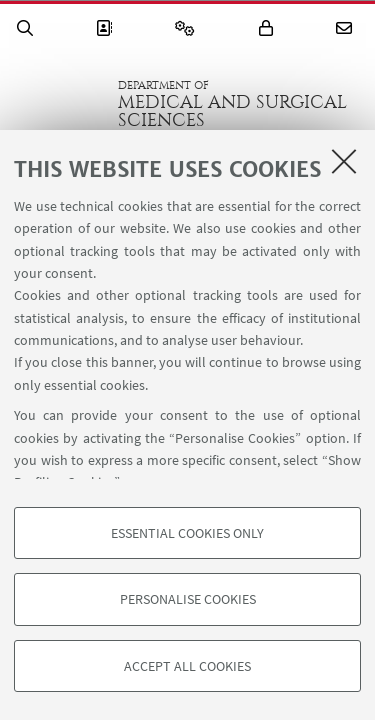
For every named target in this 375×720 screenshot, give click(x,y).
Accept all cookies (187, 666)
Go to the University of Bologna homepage (59, 104)
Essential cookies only (187, 533)
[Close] (344, 161)
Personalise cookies (188, 599)
